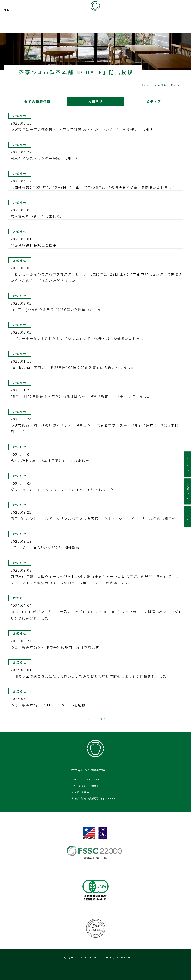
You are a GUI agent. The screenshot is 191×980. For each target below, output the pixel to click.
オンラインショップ (188, 464)
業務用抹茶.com (188, 491)
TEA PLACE (188, 516)
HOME (146, 85)
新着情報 (161, 85)
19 (100, 719)
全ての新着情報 (38, 101)
